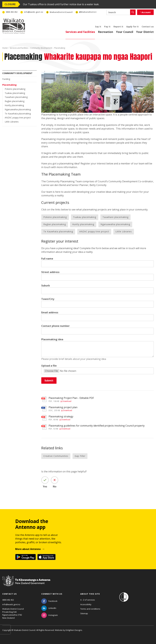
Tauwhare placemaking (16, 97)
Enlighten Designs (74, 630)
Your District (145, 32)
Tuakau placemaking (15, 93)
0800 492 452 (8, 600)
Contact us (148, 27)
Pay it (107, 27)
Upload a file (49, 366)
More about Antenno (28, 549)
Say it (98, 27)
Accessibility (86, 604)
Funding (6, 79)
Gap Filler (80, 456)
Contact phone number (55, 326)
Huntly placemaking (14, 105)
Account (145, 12)
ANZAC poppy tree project (18, 118)
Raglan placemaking (15, 101)
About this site (90, 594)
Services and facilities (80, 32)
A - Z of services (88, 600)
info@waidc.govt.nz (11, 604)
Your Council (125, 32)
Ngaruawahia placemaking (18, 109)
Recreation (105, 32)
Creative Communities (56, 456)
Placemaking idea (52, 339)
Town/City (48, 299)
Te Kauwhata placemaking (18, 114)
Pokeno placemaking (15, 89)
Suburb (46, 286)
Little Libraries (12, 122)
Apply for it (132, 27)
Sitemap (84, 613)
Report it (118, 27)
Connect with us (52, 594)
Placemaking (9, 85)
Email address (50, 312)
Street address (50, 272)
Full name (47, 259)
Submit (49, 380)
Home (5, 48)
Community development (41, 48)
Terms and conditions (90, 609)
